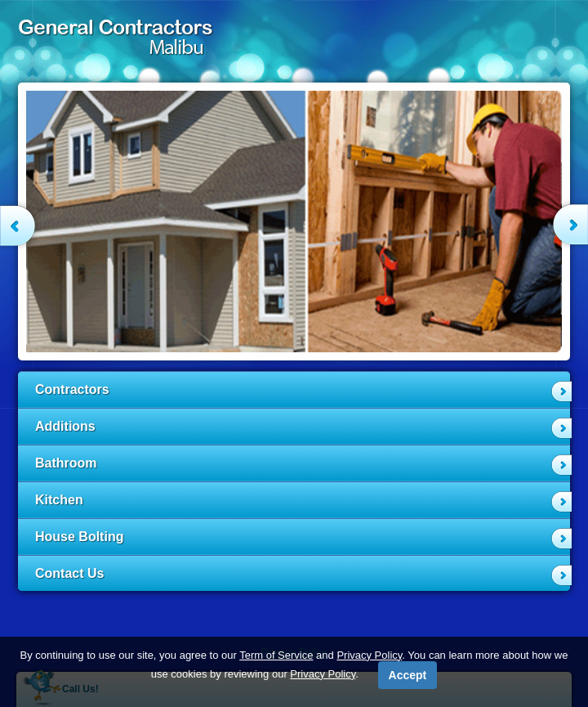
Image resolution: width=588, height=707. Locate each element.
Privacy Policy (369, 655)
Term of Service (276, 655)
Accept (408, 675)
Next (564, 224)
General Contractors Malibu (118, 41)
